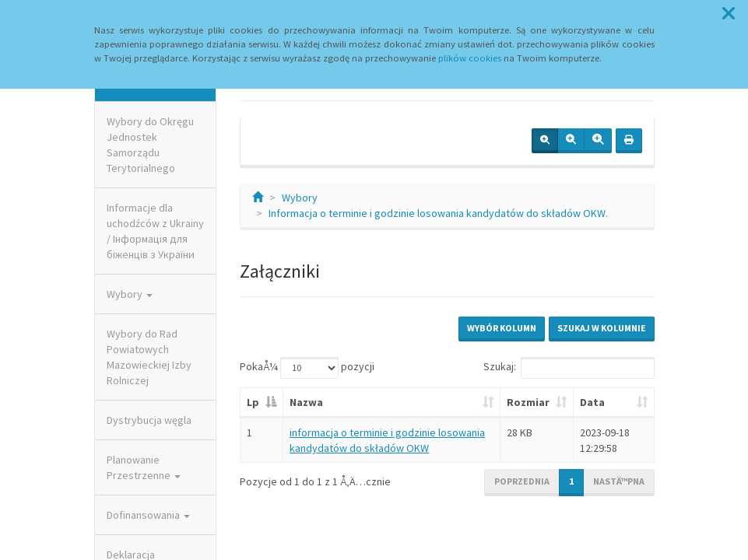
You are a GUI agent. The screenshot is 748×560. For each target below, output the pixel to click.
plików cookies (470, 58)
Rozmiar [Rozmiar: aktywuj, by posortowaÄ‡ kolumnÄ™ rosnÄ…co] (528, 402)
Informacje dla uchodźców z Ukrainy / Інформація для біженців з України (155, 231)
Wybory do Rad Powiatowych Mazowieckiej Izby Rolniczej (149, 357)
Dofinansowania (148, 515)
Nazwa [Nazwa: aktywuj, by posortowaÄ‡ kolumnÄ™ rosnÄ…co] (306, 402)
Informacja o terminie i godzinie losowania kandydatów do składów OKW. (438, 213)
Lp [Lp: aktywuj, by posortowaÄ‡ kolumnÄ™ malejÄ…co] (253, 402)
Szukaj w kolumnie (602, 328)
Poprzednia (522, 481)
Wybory (130, 294)
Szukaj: (569, 368)
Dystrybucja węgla (149, 420)
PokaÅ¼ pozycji (307, 368)
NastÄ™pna (619, 481)
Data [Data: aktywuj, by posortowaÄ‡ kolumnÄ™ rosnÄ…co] (592, 402)
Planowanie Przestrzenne (144, 467)
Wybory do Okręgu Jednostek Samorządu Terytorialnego (150, 145)
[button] (729, 14)
